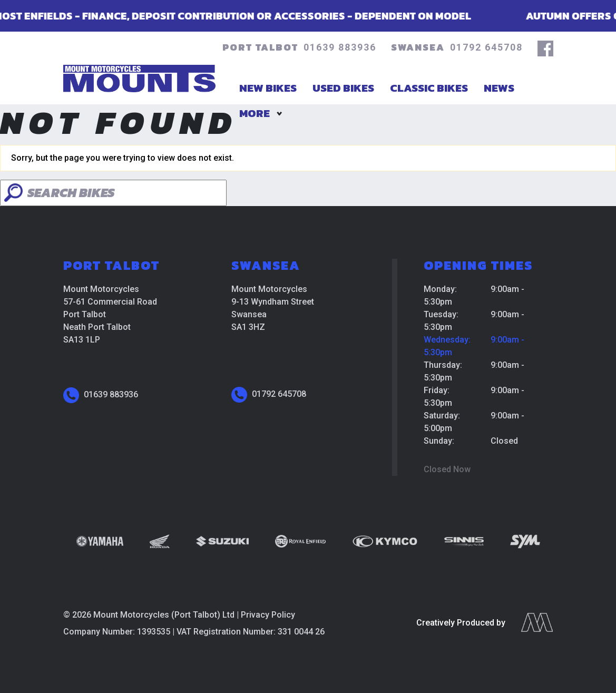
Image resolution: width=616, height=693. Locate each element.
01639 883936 (340, 47)
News (499, 88)
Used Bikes (343, 88)
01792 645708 (486, 47)
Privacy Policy (268, 615)
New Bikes (268, 88)
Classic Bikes (429, 88)
